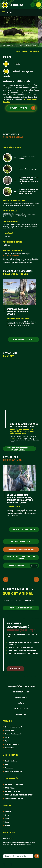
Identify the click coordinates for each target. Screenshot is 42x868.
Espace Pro (10, 748)
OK (37, 856)
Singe (7, 825)
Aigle (7, 819)
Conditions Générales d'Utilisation (21, 686)
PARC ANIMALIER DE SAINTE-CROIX (19, 795)
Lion (7, 815)
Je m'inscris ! (15, 669)
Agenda (8, 741)
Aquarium (9, 768)
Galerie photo (21, 698)
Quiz (7, 737)
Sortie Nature (11, 761)
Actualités (9, 730)
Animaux (24, 52)
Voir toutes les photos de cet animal (21, 558)
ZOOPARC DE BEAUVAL (14, 785)
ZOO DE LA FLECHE (13, 791)
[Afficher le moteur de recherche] (39, 5)
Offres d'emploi (12, 744)
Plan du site (21, 715)
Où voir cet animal (23, 108)
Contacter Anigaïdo (21, 692)
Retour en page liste (21, 541)
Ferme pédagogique (14, 771)
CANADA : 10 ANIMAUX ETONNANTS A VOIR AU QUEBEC (18, 311)
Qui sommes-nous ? (13, 727)
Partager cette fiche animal (21, 549)
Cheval (8, 812)
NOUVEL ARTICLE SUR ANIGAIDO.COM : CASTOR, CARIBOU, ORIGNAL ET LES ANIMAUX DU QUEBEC (20, 499)
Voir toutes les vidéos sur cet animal (18, 449)
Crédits (21, 703)
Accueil (18, 52)
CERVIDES (32, 52)
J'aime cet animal (24, 566)
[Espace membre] (33, 5)
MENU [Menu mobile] (7, 13)
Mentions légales (21, 709)
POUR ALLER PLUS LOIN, (21, 272)
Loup (7, 822)
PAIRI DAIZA (10, 788)
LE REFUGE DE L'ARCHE (14, 798)
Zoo (7, 764)
